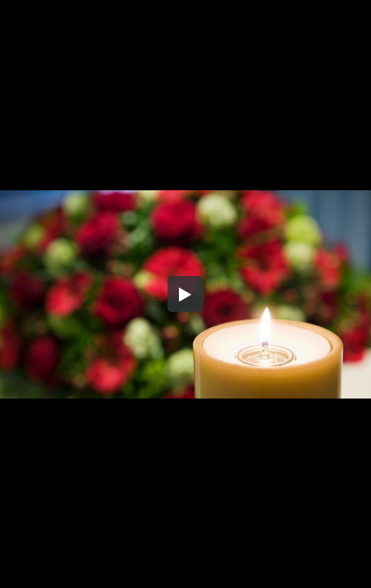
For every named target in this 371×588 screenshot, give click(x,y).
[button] (185, 294)
